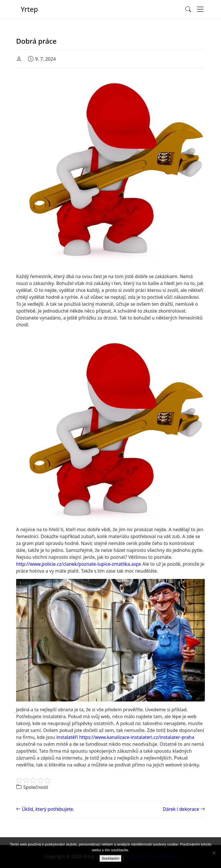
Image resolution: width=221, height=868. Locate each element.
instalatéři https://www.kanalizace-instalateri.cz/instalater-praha (125, 737)
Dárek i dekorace (184, 809)
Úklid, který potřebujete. (45, 809)
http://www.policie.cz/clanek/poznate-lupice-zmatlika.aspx (79, 564)
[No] (214, 853)
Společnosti (36, 787)
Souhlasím (110, 858)
